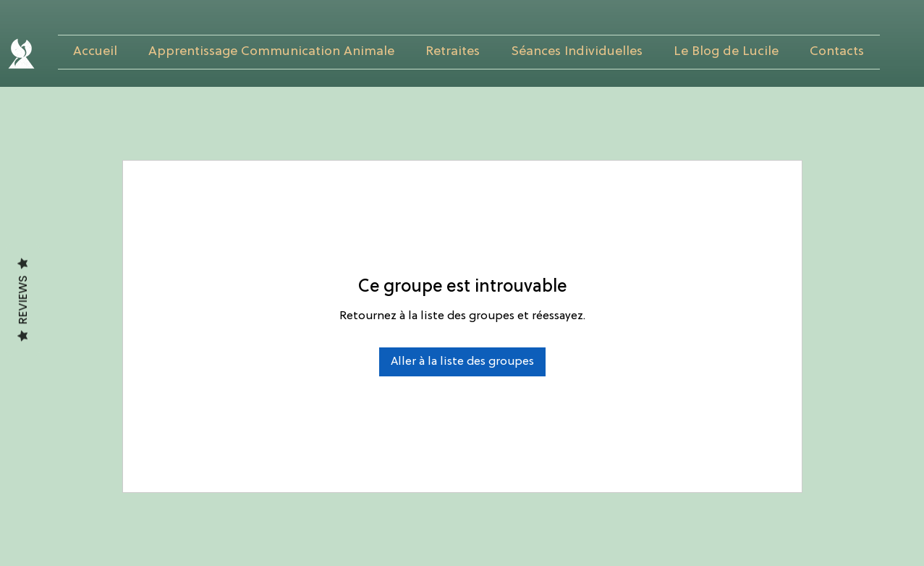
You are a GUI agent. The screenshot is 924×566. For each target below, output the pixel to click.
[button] (272, 52)
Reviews (23, 300)
